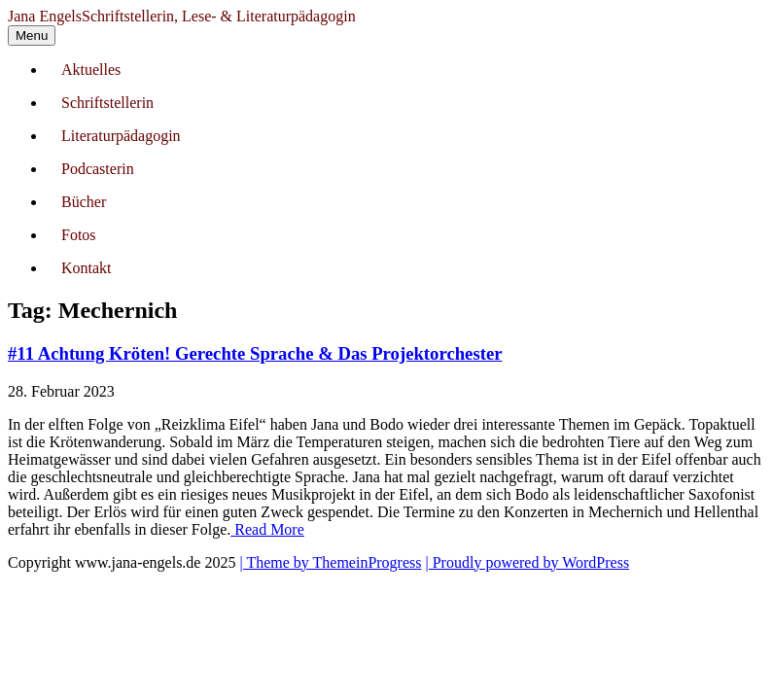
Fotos (79, 235)
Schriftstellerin (107, 103)
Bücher (84, 202)
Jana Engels (182, 16)
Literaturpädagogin (121, 136)
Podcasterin (98, 169)
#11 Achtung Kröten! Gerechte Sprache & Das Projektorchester (255, 353)
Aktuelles (91, 70)
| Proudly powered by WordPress (528, 562)
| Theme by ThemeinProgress (330, 562)
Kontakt (87, 268)
